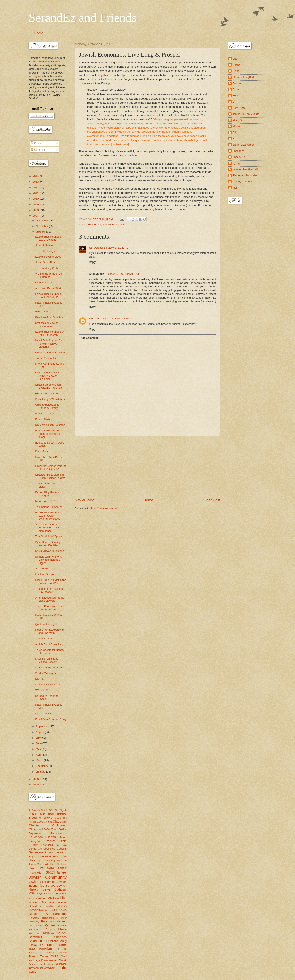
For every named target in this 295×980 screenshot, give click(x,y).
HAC (52, 853)
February (41, 766)
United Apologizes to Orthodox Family (47, 406)
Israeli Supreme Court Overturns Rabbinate (49, 386)
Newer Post (84, 500)
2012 (36, 187)
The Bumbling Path (47, 268)
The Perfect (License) (53, 953)
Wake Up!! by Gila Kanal (50, 667)
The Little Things (45, 251)
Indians (62, 868)
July (39, 738)
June (39, 743)
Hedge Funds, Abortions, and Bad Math (50, 631)
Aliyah (63, 810)
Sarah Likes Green (243, 145)
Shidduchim (37, 941)
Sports (52, 945)
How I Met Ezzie (58, 864)
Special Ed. (36, 945)
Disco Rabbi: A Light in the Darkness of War (51, 582)
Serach (62, 933)
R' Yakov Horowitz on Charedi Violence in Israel (48, 434)
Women (53, 960)
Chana (48, 822)
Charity (34, 825)
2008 (36, 210)
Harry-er (47, 856)
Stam (63, 945)
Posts (36, 143)
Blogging (35, 818)
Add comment (89, 338)
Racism (62, 925)
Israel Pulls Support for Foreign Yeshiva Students (49, 344)
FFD (235, 96)
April (39, 755)
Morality (49, 906)
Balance (62, 814)
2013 (36, 182)
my (36, 76)
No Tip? (40, 679)
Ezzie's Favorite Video (48, 257)
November (42, 226)
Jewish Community (48, 877)
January (41, 772)
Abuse (53, 810)
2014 (36, 176)
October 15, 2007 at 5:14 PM (122, 274)
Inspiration (36, 872)
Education (36, 837)
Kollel (32, 898)
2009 (36, 204)
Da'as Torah (42, 451)
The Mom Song (44, 639)
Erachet (50, 841)
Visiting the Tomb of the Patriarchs (49, 275)
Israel (50, 872)
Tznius (44, 956)
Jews (47, 889)
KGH (32, 893)
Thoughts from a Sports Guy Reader (49, 590)
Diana (236, 71)
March (40, 760)
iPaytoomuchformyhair (246, 175)
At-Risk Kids (37, 814)
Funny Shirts (43, 419)
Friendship (48, 845)
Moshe (33, 910)
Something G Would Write (50, 399)
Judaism (61, 889)
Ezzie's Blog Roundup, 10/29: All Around (48, 295)
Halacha (62, 853)
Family (33, 845)
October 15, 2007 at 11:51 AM (111, 248)
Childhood (59, 825)
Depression (35, 833)
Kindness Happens (55, 893)
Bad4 (51, 814)
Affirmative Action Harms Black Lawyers (50, 599)
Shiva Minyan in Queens (50, 551)
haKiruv (94, 319)
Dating (63, 829)
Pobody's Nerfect (54, 921)
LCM (49, 898)
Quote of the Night (46, 624)
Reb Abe (33, 929)
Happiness (35, 856)
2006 (36, 779)
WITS (55, 956)
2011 (36, 193)
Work (63, 960)
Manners (34, 902)
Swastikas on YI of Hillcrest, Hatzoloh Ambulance (47, 528)
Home (39, 33)
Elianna (51, 837)
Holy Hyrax (37, 860)
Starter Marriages (45, 673)
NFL (51, 910)
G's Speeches (47, 849)
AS (91, 248)
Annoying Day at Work (48, 288)
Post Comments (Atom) (105, 508)
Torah (33, 956)
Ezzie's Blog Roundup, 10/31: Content (48, 238)
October (41, 232)
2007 (36, 216)
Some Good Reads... (48, 262)
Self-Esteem (49, 933)
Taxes (32, 949)
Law (56, 898)
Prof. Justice (36, 926)
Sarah (53, 929)
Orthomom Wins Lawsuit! (50, 353)
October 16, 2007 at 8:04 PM (117, 319)
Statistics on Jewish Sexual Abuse (47, 324)
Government (37, 852)
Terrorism (45, 949)
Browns (48, 818)
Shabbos (60, 937)
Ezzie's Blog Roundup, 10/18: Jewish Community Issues (48, 516)
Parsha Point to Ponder (53, 918)
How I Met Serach (42, 868)
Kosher (41, 898)
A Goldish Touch (38, 810)
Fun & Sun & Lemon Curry (51, 719)
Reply (92, 262)
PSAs (45, 914)
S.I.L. (236, 132)
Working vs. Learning (41, 964)
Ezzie (63, 841)
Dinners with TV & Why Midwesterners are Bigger (49, 560)
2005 (36, 785)
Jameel (61, 872)
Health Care (60, 856)
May (39, 749)
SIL (42, 929)
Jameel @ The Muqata (246, 114)
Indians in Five (44, 713)
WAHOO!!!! (42, 690)
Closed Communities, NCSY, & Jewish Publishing (48, 376)
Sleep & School (44, 245)
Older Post (212, 500)
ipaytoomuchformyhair (42, 968)
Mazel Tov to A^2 (45, 501)
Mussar (43, 910)
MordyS (62, 906)
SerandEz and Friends (83, 18)
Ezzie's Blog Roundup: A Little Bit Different (50, 333)
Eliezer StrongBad (243, 77)
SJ (47, 929)
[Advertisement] (147, 467)
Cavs (40, 822)
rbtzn (235, 188)
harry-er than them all (245, 169)
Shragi (63, 941)
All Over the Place (46, 569)
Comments (39, 150)
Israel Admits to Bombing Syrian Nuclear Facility (50, 476)
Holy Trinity (42, 312)
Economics (95, 225)
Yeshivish (61, 964)
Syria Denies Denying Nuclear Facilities (48, 544)
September (43, 726)
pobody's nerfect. (243, 182)
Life (63, 898)
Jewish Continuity (45, 358)
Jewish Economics (113, 225)
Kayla (40, 893)
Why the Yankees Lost (48, 684)
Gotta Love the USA (47, 393)
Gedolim (62, 849)
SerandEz (36, 937)
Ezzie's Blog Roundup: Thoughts (48, 494)
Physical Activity (45, 414)
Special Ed (239, 157)
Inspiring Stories (45, 574)
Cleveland (36, 829)
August (40, 732)
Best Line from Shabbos (49, 317)
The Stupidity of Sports (49, 536)
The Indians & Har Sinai (49, 507)
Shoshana (52, 941)
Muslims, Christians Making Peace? (47, 660)
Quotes (50, 925)
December (42, 220)
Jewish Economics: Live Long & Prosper (49, 608)
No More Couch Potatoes (50, 425)
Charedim (60, 821)
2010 (36, 199)
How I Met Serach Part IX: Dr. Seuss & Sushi (50, 467)
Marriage (48, 902)
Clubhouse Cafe (45, 282)
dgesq (236, 163)
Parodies (34, 918)
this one (108, 75)
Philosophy (34, 922)
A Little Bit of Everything (49, 644)
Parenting (60, 914)
